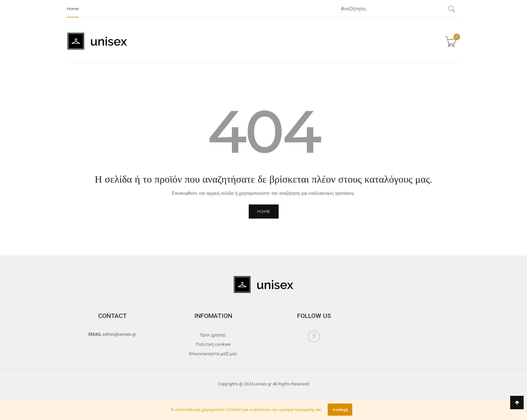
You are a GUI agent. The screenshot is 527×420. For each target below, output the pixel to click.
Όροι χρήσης (213, 335)
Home (73, 9)
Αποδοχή (340, 409)
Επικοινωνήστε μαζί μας (213, 354)
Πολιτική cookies (213, 344)
